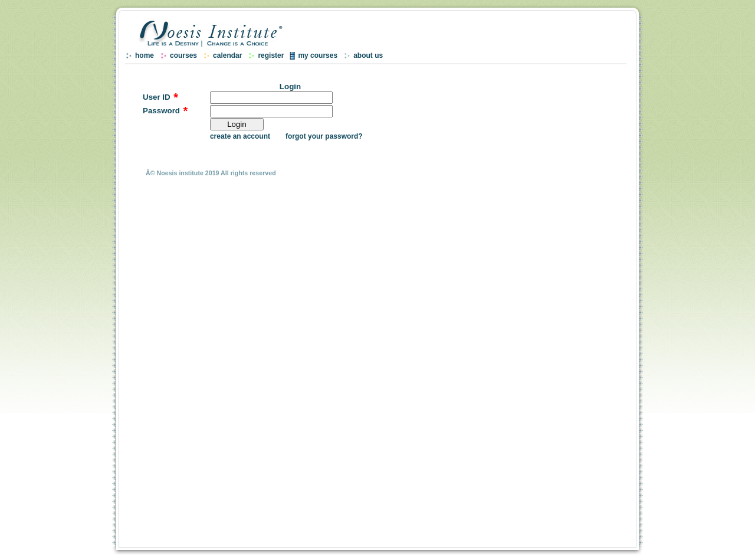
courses (183, 55)
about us (368, 55)
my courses (318, 55)
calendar (227, 55)
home (145, 55)
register (271, 55)
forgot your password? (324, 136)
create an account (240, 136)
